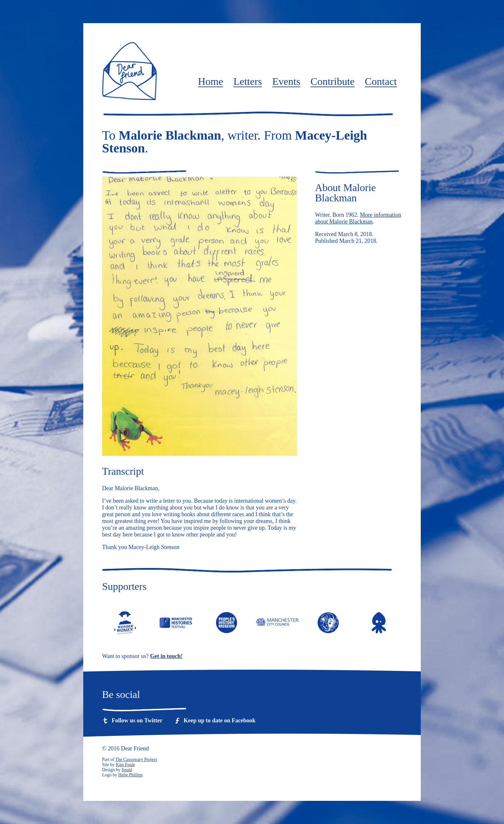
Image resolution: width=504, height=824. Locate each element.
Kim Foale (125, 765)
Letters (248, 82)
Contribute (333, 82)
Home (211, 82)
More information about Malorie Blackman (358, 218)
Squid (127, 770)
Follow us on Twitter (137, 720)
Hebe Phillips (130, 775)
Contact (381, 82)
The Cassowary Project (136, 760)
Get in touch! (166, 656)
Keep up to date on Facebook (220, 720)
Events (286, 82)
